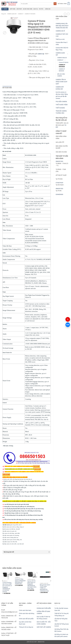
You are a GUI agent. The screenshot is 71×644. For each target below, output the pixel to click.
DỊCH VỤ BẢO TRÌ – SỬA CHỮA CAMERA (44, 623)
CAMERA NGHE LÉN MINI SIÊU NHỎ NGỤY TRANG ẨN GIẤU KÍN (62, 26)
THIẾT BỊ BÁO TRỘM (62, 105)
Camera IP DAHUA (64, 62)
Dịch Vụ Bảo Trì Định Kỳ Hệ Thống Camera (43, 618)
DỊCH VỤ (36, 9)
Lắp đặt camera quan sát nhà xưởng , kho (12, 540)
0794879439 (59, 183)
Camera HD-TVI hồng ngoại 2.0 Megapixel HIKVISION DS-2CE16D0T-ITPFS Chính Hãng (32, 585)
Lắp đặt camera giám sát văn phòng (11, 535)
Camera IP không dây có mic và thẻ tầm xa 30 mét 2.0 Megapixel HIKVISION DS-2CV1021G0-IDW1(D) (7, 587)
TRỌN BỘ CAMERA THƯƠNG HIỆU (61, 112)
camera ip (41, 54)
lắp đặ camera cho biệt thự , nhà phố (11, 529)
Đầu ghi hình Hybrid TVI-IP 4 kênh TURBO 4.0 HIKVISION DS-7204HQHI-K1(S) (45, 588)
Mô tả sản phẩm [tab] (7, 88)
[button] (64, 4)
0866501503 (59, 161)
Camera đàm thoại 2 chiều (62, 43)
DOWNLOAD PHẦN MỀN (44, 608)
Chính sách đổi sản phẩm (26, 619)
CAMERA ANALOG (62, 58)
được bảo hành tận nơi (27, 479)
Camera (5, 159)
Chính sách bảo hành (25, 610)
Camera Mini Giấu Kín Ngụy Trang (62, 49)
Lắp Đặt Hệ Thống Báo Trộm (61, 620)
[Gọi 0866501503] (68, 319)
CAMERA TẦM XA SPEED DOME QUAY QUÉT (62, 82)
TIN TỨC (42, 9)
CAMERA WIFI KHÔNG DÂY (60, 88)
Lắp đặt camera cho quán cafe (9, 531)
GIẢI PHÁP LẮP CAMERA (44, 627)
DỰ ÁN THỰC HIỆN (28, 9)
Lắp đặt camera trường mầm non (10, 538)
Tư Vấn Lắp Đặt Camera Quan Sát (61, 609)
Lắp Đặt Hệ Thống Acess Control (62, 625)
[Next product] (65, 14)
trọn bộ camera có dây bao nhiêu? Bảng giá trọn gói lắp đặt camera (62, 95)
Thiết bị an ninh (60, 39)
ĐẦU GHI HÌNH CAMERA (61, 75)
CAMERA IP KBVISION (62, 70)
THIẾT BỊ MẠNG (60, 108)
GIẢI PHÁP (19, 9)
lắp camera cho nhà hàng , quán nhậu (11, 533)
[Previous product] (68, 14)
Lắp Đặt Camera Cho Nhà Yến (13, 542)
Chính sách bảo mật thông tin (27, 615)
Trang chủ (4, 14)
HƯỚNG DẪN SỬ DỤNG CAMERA (43, 613)
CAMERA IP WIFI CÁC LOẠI (62, 35)
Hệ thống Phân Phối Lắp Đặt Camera (61, 630)
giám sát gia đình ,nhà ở (12, 525)
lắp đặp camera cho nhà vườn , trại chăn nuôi (13, 544)
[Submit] (55, 4)
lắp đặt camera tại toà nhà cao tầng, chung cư (13, 527)
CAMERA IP (21, 14)
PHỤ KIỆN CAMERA (61, 102)
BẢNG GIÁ (48, 9)
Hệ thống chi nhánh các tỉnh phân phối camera (61, 635)
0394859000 (59, 194)
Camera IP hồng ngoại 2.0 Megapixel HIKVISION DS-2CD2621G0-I (20, 581)
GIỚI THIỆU (13, 9)
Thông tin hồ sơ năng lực (26, 627)
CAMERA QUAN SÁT (12, 14)
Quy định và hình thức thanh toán (25, 623)
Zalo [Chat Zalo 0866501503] (67, 325)
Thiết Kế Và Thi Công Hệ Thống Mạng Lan (61, 615)
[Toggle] (68, 54)
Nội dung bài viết (9, 552)
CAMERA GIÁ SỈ (60, 31)
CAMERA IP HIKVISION (30, 14)
